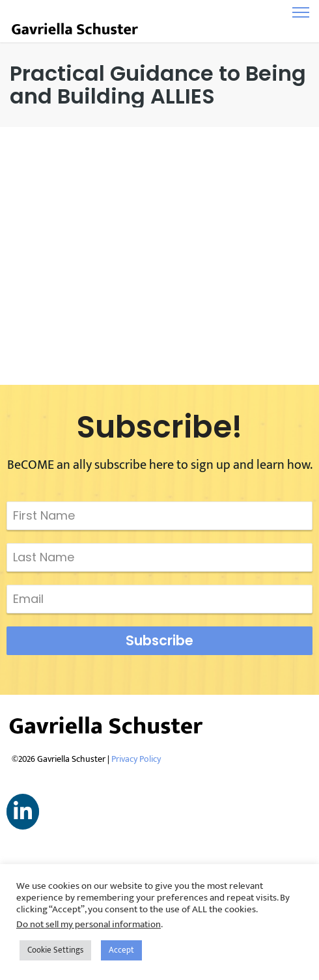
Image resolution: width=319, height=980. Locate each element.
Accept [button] (121, 950)
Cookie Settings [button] (55, 950)
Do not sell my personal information (89, 924)
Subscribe (159, 640)
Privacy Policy (136, 759)
